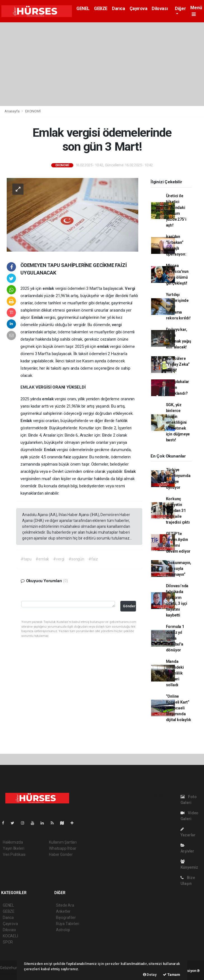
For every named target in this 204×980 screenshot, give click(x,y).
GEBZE (101, 9)
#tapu (26, 559)
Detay (150, 975)
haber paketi (11, 974)
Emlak (38, 317)
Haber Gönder (61, 854)
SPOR (8, 942)
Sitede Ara (65, 905)
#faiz (93, 559)
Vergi (130, 288)
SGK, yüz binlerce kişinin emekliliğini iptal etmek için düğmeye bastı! (178, 422)
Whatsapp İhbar (63, 848)
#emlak (42, 559)
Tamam (172, 975)
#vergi (59, 559)
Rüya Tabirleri (68, 924)
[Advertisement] (102, 64)
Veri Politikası (14, 854)
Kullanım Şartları (63, 842)
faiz (68, 457)
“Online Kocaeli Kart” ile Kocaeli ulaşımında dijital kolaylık (179, 708)
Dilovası (160, 9)
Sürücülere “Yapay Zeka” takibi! (178, 364)
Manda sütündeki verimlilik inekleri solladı (175, 673)
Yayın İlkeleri (13, 848)
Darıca (119, 9)
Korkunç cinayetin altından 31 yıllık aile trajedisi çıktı (178, 511)
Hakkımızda (13, 842)
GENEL (83, 9)
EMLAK (28, 387)
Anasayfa (12, 111)
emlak (49, 288)
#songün (76, 559)
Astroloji (63, 930)
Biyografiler (66, 918)
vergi (117, 325)
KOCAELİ (10, 936)
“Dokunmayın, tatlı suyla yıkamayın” (179, 569)
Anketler (63, 911)
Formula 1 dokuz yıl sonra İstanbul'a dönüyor (175, 638)
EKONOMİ (33, 111)
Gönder (129, 606)
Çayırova (139, 9)
